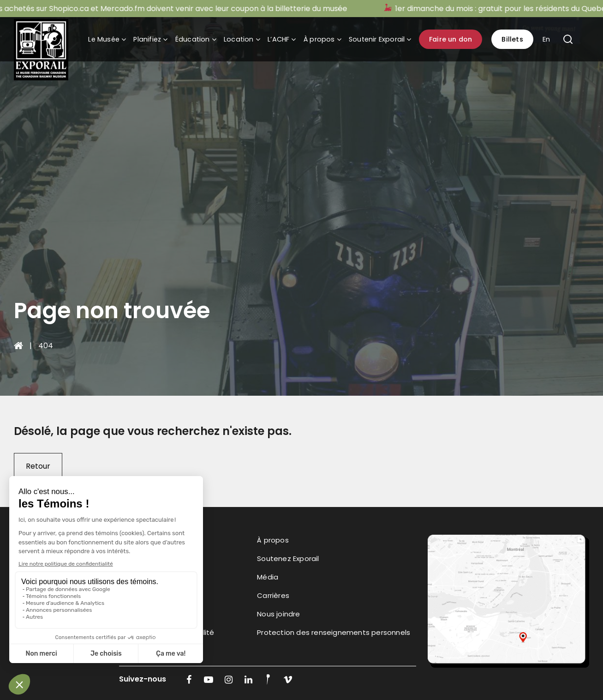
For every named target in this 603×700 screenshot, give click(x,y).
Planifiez (147, 39)
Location (239, 39)
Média (268, 577)
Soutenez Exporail (288, 558)
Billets (512, 39)
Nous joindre (278, 614)
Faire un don (451, 39)
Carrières (273, 595)
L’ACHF (278, 39)
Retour (38, 466)
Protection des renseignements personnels (334, 632)
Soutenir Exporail (377, 39)
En (546, 39)
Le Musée (104, 39)
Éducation (193, 39)
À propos (319, 39)
